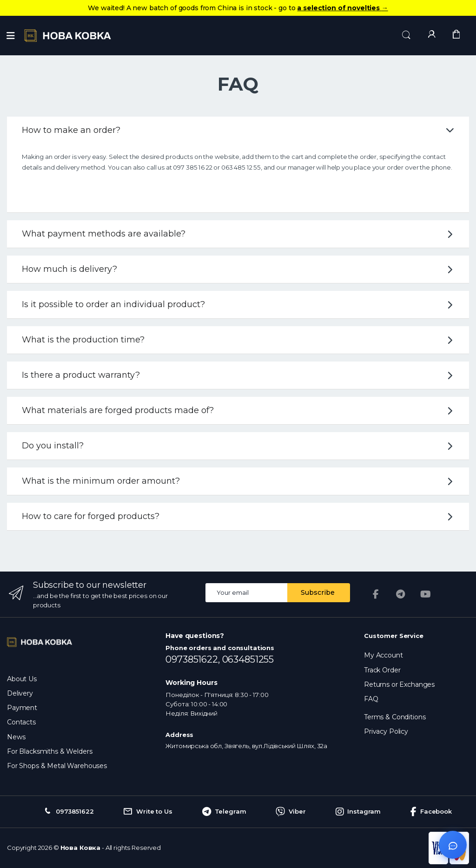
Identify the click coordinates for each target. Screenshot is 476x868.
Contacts (21, 722)
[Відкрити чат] (453, 845)
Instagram (358, 812)
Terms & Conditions (395, 717)
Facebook (431, 812)
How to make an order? (238, 130)
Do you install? (239, 446)
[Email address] (247, 593)
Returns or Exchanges (399, 684)
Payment (22, 708)
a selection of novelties (342, 8)
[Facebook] (376, 594)
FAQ (371, 699)
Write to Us (148, 812)
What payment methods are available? (239, 234)
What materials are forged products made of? (239, 410)
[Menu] (11, 36)
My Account (383, 655)
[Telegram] (401, 594)
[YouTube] (426, 594)
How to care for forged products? (239, 516)
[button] (406, 35)
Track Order (382, 670)
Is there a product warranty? (239, 375)
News (16, 737)
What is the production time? (239, 340)
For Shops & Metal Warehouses (57, 766)
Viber (291, 812)
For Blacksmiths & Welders (50, 751)
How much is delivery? (239, 269)
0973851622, (194, 659)
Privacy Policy (386, 731)
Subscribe (318, 592)
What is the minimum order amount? (239, 481)
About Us (22, 679)
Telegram (224, 812)
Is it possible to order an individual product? (239, 304)
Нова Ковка (81, 848)
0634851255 (248, 659)
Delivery (20, 693)
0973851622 (68, 812)
